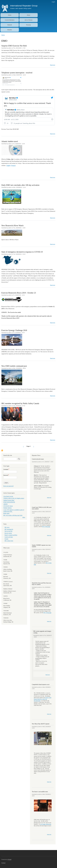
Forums (6, 539)
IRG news (7, 527)
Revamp (28, 25)
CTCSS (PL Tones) (8, 506)
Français (13, 166)
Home (10, 15)
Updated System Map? (9, 500)
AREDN (5, 504)
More (24, 517)
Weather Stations (7, 508)
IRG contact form (9, 541)
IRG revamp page (46, 527)
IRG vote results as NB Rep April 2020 (13, 515)
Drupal (10, 860)
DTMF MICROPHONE (9, 502)
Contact (3, 863)
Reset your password (8, 486)
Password (6, 475)
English (9, 166)
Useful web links (9, 537)
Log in (53, 2)
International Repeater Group (24, 6)
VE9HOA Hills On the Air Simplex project (14, 498)
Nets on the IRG (9, 531)
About (28, 15)
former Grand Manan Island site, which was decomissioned (43, 699)
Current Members (10, 20)
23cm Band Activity (8, 496)
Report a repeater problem (11, 535)
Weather (10, 30)
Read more (53, 65)
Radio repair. (7, 513)
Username (6, 469)
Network (10, 25)
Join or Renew (28, 20)
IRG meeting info (9, 529)
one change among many (46, 824)
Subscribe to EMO (2, 451)
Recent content (8, 533)
